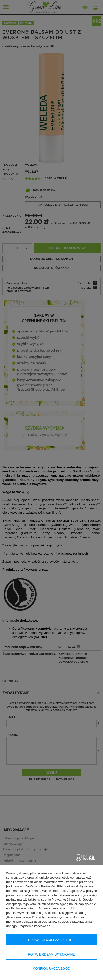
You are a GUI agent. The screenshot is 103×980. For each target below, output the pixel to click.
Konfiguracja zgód (51, 968)
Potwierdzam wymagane (51, 954)
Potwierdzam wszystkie (51, 940)
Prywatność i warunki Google (72, 900)
